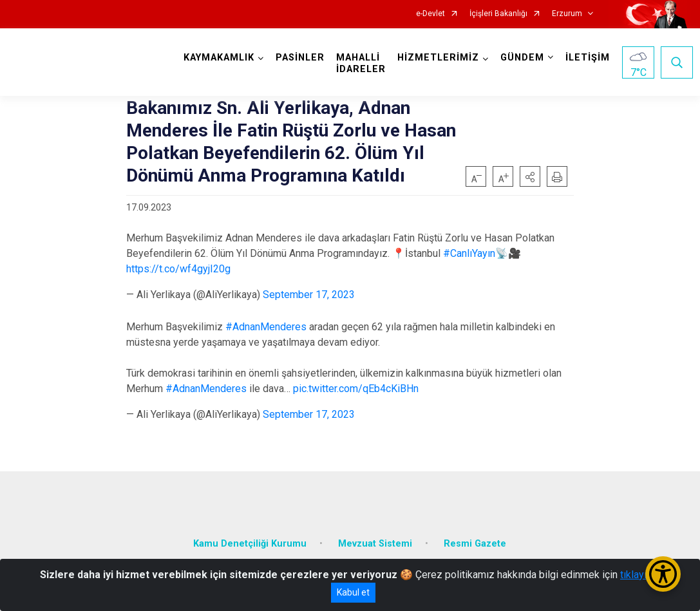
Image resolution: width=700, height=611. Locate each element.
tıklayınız (640, 575)
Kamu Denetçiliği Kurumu (250, 544)
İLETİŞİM (588, 58)
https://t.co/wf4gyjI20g (178, 269)
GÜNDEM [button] (522, 58)
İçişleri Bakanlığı (498, 14)
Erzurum (567, 14)
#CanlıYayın (469, 253)
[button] (530, 176)
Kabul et (353, 592)
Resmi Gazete (475, 544)
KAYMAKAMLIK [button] (219, 58)
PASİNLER (300, 58)
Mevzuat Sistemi (375, 544)
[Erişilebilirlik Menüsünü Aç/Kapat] (663, 574)
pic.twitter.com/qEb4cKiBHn (356, 389)
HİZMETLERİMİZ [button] (438, 58)
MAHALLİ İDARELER (361, 63)
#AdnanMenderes (266, 327)
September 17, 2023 (309, 295)
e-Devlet (430, 14)
